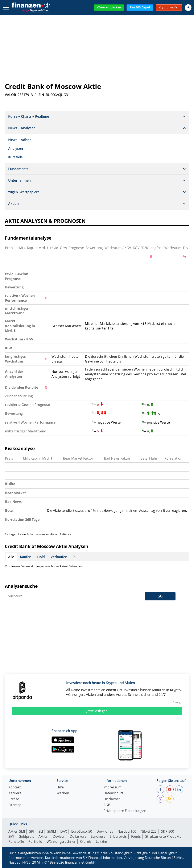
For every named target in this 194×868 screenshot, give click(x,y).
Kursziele (15, 157)
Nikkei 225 (149, 831)
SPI (32, 831)
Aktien (43, 836)
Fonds (136, 836)
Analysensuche (21, 586)
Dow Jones (105, 831)
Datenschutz (113, 793)
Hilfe (60, 787)
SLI (41, 831)
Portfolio (35, 841)
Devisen (59, 836)
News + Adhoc (20, 140)
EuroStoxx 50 (82, 831)
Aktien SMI (17, 831)
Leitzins (102, 841)
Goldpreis (26, 836)
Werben (63, 793)
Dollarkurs (78, 836)
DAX (64, 831)
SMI (11, 836)
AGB (107, 805)
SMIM (52, 831)
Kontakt (15, 787)
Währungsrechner (61, 841)
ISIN (41, 95)
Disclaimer (112, 799)
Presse (14, 799)
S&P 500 (168, 831)
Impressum (112, 787)
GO (160, 596)
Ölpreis (86, 841)
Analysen (16, 148)
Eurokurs (98, 836)
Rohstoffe (16, 841)
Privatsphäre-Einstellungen (125, 811)
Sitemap (15, 805)
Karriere (15, 793)
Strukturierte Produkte (163, 836)
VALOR (10, 95)
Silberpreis (118, 836)
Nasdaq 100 (127, 831)
